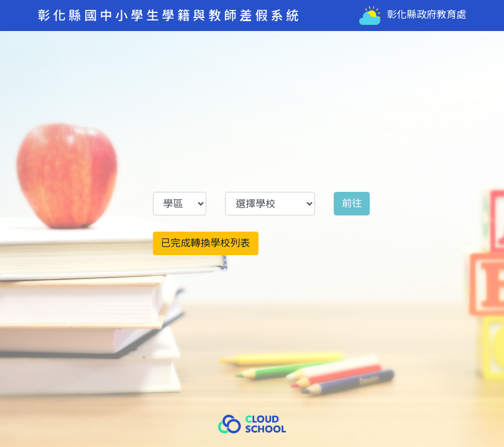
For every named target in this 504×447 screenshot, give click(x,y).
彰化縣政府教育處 (413, 16)
